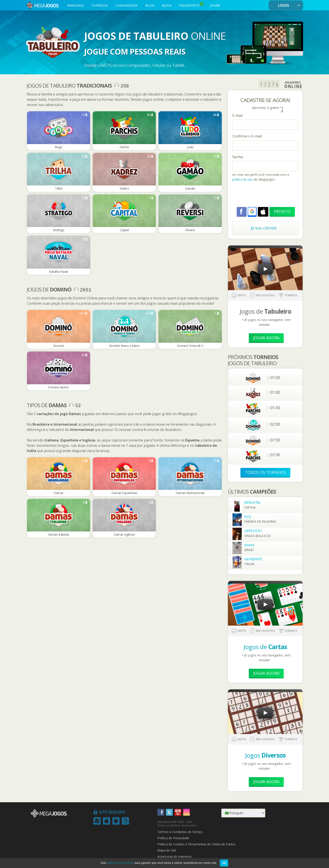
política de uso (243, 179)
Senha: (238, 157)
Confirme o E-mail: (247, 136)
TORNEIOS (100, 5)
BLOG (150, 5)
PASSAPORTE (191, 5)
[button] (252, 211)
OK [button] (224, 863)
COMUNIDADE (127, 5)
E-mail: (238, 115)
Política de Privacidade (173, 838)
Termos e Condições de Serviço (180, 832)
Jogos (265, 755)
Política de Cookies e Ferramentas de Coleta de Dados (196, 844)
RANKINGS (75, 5)
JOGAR (215, 5)
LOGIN (290, 6)
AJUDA (167, 5)
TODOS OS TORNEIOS (265, 472)
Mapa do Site (167, 850)
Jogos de (265, 647)
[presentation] (266, 195)
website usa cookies (121, 863)
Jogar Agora (266, 338)
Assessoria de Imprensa (174, 857)
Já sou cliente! (264, 228)
